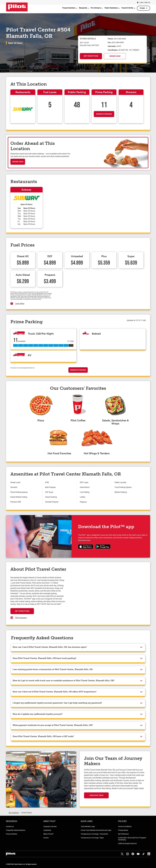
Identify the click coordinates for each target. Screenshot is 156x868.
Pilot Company (21, 618)
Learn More (20, 303)
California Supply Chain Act (127, 843)
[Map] (105, 598)
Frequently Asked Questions (16, 830)
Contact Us (10, 826)
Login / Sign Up (145, 2)
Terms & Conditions (125, 826)
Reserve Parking (104, 114)
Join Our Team (96, 795)
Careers (46, 838)
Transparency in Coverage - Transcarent (94, 834)
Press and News (12, 834)
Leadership (47, 830)
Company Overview (50, 826)
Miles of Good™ (49, 834)
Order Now (115, 56)
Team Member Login (88, 826)
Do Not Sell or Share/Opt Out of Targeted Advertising (132, 839)
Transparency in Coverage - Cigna (92, 838)
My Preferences (123, 834)
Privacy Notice (123, 830)
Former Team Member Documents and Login (96, 830)
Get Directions (91, 56)
